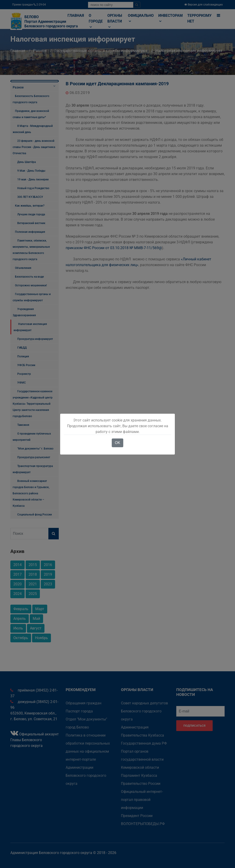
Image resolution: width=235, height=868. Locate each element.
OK (117, 443)
